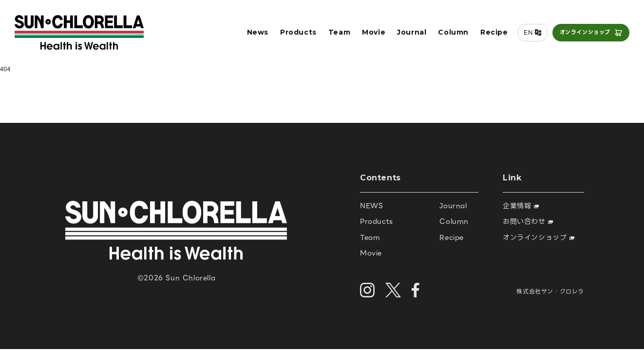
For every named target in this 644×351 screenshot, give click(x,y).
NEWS (371, 206)
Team (339, 32)
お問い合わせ (528, 221)
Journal (412, 32)
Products (298, 32)
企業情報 (521, 206)
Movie (374, 32)
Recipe (494, 32)
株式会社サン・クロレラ (550, 291)
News (258, 32)
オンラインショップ (585, 32)
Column (453, 32)
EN (528, 32)
